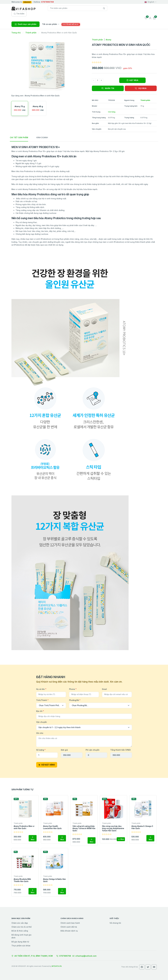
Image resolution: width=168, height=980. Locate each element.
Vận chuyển (42, 722)
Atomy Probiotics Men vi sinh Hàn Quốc (24, 827)
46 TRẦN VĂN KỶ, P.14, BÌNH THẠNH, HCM (32, 956)
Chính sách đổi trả (69, 927)
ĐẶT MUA (132, 80)
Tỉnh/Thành (42, 700)
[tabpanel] (84, 398)
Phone (73, 689)
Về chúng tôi (115, 923)
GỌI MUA (141, 88)
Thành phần (31, 33)
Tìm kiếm (19, 14)
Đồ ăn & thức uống (20, 931)
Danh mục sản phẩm (26, 24)
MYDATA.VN (57, 966)
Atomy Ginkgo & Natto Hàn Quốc (54, 880)
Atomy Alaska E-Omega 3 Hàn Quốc (142, 827)
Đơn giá (64, 750)
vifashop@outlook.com (84, 956)
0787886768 (64, 956)
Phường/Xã (75, 700)
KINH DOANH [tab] (42, 137)
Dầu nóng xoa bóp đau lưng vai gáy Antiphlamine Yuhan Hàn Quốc (113, 828)
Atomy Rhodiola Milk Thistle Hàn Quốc (22, 880)
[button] (154, 18)
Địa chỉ (40, 711)
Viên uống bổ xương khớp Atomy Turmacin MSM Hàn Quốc (84, 828)
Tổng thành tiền (121, 750)
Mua (33, 838)
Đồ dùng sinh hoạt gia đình (21, 936)
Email (104, 689)
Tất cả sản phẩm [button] (50, 24)
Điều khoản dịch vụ (69, 931)
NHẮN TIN (108, 88)
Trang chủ (16, 33)
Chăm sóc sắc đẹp (20, 923)
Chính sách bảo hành (70, 923)
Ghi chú (40, 733)
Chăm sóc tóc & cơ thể (21, 927)
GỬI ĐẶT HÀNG (47, 765)
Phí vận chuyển (93, 750)
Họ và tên (41, 689)
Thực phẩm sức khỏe (21, 946)
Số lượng (41, 750)
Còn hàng (112, 112)
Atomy (108, 40)
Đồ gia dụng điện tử (20, 942)
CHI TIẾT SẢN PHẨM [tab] (19, 137)
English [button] (149, 2)
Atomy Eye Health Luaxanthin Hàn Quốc (52, 827)
